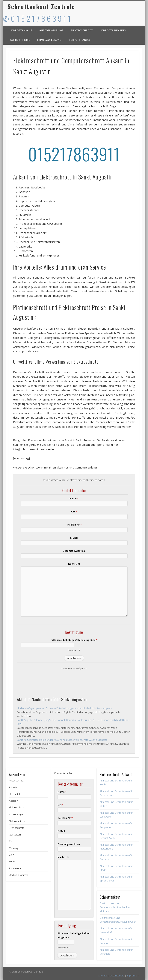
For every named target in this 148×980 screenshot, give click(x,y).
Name (74, 498)
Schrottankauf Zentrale (41, 6)
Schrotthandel (80, 40)
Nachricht (74, 564)
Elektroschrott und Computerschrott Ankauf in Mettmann (115, 907)
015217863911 (74, 154)
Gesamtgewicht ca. (74, 551)
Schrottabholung (113, 30)
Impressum (133, 976)
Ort (74, 511)
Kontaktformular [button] (63, 773)
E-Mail (74, 538)
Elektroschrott (82, 30)
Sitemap (103, 976)
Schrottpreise (20, 40)
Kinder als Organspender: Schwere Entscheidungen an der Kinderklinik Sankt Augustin (65, 708)
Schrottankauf (21, 30)
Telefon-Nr (74, 525)
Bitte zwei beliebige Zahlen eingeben (74, 640)
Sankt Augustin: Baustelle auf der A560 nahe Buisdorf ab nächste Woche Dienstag (62, 740)
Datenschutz (117, 976)
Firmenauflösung (49, 40)
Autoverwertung (51, 30)
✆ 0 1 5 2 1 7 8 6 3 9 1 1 (37, 18)
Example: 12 (74, 650)
